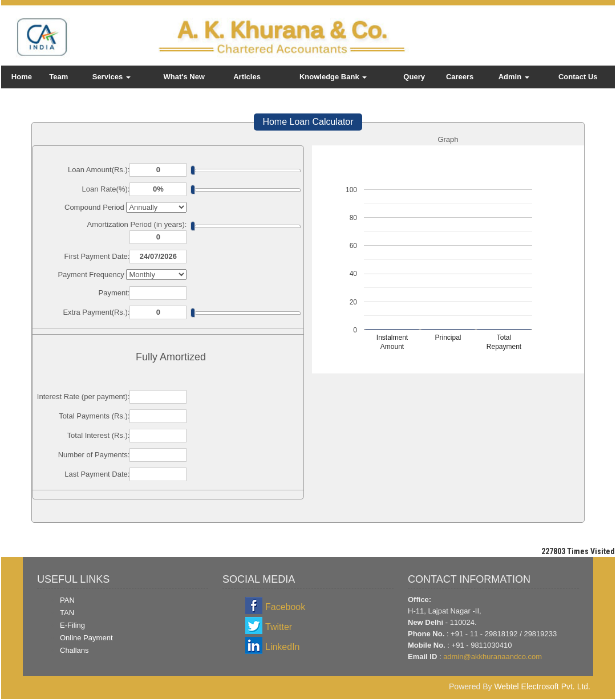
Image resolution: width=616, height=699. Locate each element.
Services (112, 77)
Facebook (285, 607)
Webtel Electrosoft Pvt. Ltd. (542, 686)
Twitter (279, 627)
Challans (74, 650)
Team (58, 77)
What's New (184, 77)
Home (22, 77)
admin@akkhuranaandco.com (493, 657)
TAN (67, 613)
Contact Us (578, 77)
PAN (67, 600)
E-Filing (72, 625)
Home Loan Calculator (308, 122)
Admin (514, 77)
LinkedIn (283, 647)
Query (414, 77)
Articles (247, 77)
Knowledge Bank (333, 77)
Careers (460, 77)
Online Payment (86, 638)
